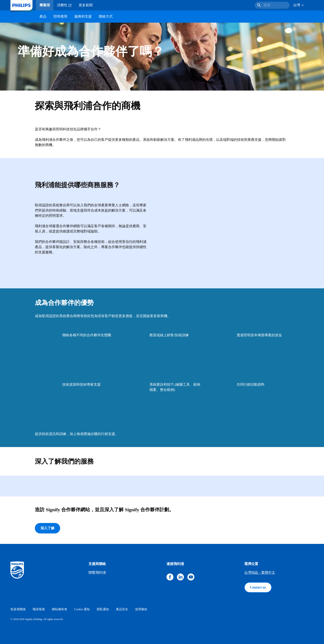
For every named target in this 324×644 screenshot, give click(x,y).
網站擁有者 (59, 609)
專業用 (45, 5)
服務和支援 (83, 16)
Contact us (258, 587)
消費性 (64, 5)
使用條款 (141, 609)
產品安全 (122, 609)
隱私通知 (103, 609)
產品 (43, 16)
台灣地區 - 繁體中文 (260, 573)
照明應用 (60, 16)
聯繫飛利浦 (97, 573)
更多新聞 (86, 5)
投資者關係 (18, 609)
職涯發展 (39, 609)
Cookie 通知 (82, 609)
